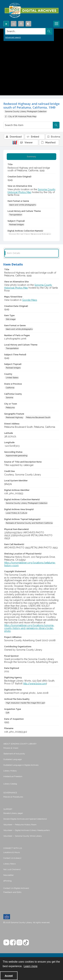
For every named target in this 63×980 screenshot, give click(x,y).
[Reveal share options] (14, 24)
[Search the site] (25, 31)
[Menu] (56, 24)
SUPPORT (8, 809)
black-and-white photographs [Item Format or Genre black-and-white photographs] (23, 205)
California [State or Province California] (10, 388)
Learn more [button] (31, 966)
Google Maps (30, 300)
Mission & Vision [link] (11, 748)
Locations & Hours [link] (12, 852)
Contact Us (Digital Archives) (16, 888)
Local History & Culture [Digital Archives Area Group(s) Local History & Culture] (16, 513)
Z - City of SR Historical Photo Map (21, 116)
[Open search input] (6, 24)
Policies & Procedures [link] (13, 797)
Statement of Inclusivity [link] (14, 754)
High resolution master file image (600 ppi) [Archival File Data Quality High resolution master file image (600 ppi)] (25, 703)
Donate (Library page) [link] (13, 813)
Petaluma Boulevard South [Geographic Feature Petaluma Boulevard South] (38, 417)
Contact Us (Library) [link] (12, 858)
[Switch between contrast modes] (28, 24)
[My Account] (21, 24)
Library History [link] (10, 771)
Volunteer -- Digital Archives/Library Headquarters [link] (27, 830)
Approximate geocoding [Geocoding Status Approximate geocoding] (17, 456)
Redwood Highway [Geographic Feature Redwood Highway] (15, 417)
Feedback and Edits (12, 892)
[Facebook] (13, 942)
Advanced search (13, 37)
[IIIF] (15, 142)
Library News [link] (9, 864)
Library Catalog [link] (10, 784)
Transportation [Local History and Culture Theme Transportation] (16, 215)
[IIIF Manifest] (49, 143)
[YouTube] (6, 942)
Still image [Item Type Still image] (11, 319)
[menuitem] (32, 748)
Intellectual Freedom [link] (13, 776)
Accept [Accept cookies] (9, 976)
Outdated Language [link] (13, 759)
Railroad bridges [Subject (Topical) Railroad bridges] (17, 225)
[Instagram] (19, 942)
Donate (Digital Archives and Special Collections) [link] (25, 819)
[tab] (32, 157)
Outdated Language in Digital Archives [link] (21, 765)
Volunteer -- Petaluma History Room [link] (20, 825)
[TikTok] (26, 942)
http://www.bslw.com (35, 684)
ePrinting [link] (7, 881)
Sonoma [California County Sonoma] (9, 397)
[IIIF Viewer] (28, 143)
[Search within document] (56, 125)
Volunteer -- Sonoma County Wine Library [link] (23, 836)
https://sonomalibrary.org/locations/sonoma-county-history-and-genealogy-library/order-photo (29, 628)
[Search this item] (28, 125)
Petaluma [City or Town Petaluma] (10, 408)
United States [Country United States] (12, 378)
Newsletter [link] (8, 875)
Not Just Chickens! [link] (12, 869)
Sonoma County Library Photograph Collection (26, 111)
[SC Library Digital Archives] (32, 10)
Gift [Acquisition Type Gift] (8, 713)
